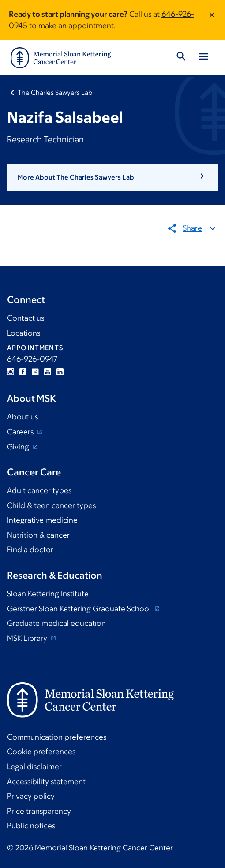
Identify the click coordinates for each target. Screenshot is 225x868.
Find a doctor (30, 550)
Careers (21, 432)
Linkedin (60, 372)
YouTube (48, 372)
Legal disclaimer (34, 767)
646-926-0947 (32, 359)
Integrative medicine (42, 520)
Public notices (31, 826)
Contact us (26, 318)
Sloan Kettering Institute (48, 594)
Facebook (23, 372)
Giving (19, 447)
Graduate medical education (56, 623)
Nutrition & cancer (38, 535)
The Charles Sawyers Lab (55, 92)
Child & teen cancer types (51, 505)
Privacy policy (31, 796)
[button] (112, 177)
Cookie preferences (41, 752)
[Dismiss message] (212, 20)
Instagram (11, 372)
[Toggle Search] (181, 58)
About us (22, 417)
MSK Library (28, 638)
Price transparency (39, 811)
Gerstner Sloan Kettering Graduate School (80, 609)
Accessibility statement (46, 782)
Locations (24, 333)
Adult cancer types (39, 490)
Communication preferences (57, 737)
